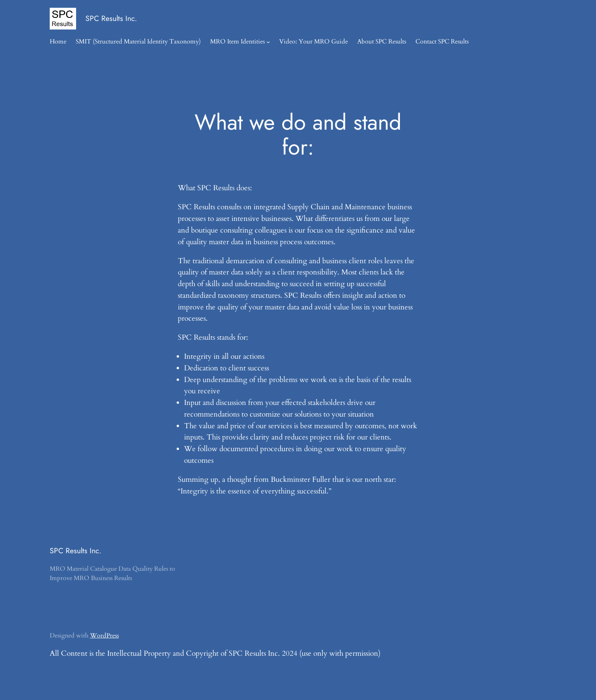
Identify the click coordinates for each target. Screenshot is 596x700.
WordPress (104, 636)
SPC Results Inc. (111, 18)
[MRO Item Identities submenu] (268, 42)
